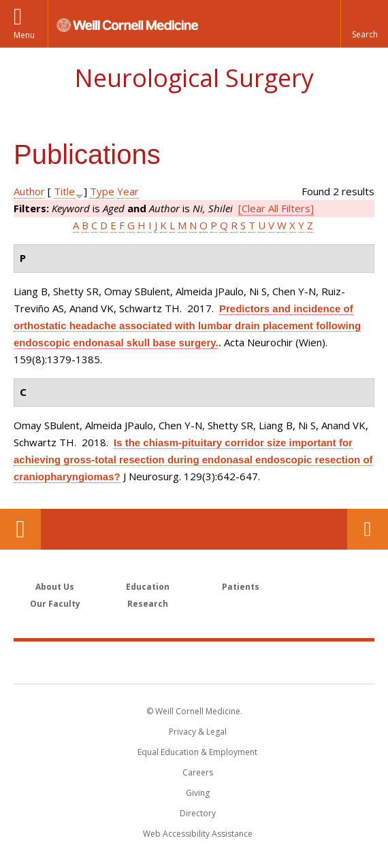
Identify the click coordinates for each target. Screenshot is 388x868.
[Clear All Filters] (276, 208)
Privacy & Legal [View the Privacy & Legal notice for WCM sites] (198, 732)
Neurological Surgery (194, 78)
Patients (241, 587)
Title (64, 191)
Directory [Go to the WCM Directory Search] (198, 813)
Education (148, 587)
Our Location (20, 529)
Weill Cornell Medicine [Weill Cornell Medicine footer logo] (194, 662)
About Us (55, 587)
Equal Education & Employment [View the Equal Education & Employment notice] (197, 752)
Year (128, 191)
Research (148, 604)
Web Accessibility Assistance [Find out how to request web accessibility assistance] (198, 834)
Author (29, 191)
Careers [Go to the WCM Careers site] (198, 772)
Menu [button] (24, 35)
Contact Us (368, 529)
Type (102, 191)
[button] (364, 24)
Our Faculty (55, 604)
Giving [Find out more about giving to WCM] (198, 793)
